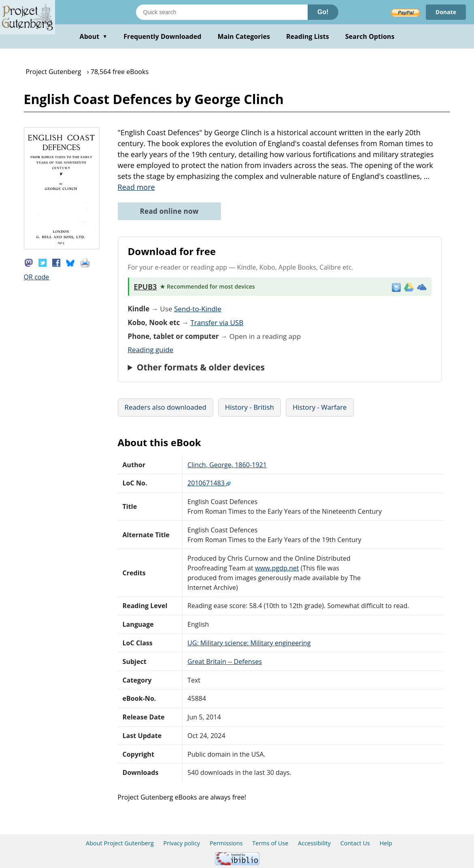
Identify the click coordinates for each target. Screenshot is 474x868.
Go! (323, 12)
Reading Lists (308, 36)
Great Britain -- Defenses (225, 662)
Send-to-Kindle (198, 309)
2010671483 (209, 483)
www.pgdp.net (277, 568)
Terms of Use (270, 843)
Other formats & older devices (201, 367)
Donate (446, 12)
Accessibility (314, 843)
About (94, 36)
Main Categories (244, 36)
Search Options (370, 36)
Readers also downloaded (166, 407)
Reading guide (151, 350)
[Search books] (222, 12)
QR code (37, 277)
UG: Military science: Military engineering (249, 643)
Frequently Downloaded (162, 36)
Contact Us (355, 843)
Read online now (169, 211)
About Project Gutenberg (120, 843)
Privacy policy (182, 843)
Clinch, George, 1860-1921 (227, 465)
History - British (250, 407)
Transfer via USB (217, 322)
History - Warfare (320, 407)
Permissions (226, 843)
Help (386, 843)
